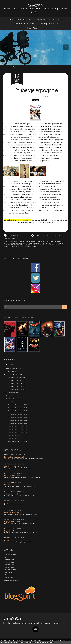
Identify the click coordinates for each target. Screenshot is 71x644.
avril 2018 (9, 577)
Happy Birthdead (10, 531)
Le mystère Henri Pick (12, 475)
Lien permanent (11, 235)
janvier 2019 (10, 562)
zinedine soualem (45, 244)
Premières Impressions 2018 (17, 438)
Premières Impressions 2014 (17, 429)
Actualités (10, 365)
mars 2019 (9, 557)
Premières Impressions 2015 (17, 432)
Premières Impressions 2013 (17, 426)
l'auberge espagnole (32, 241)
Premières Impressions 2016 (17, 435)
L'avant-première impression (18, 402)
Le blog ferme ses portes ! (14, 457)
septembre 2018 (10, 570)
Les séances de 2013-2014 (17, 386)
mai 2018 (8, 575)
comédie (21, 241)
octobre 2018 (10, 567)
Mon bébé (8, 485)
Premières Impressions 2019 (17, 442)
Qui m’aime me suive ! (12, 494)
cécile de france (57, 241)
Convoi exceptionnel (12, 512)
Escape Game (9, 540)
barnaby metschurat (46, 243)
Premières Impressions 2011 (17, 420)
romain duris (46, 241)
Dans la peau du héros (24, 24)
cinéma (11, 241)
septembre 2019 (10, 555)
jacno (36, 244)
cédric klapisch (18, 246)
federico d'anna (31, 246)
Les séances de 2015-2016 (17, 390)
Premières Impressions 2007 (17, 408)
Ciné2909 (36, 5)
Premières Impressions (20, 19)
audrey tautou (23, 243)
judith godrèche (10, 243)
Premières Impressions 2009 (17, 414)
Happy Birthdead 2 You (13, 522)
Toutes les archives (11, 581)
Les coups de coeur (13, 393)
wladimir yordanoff (25, 244)
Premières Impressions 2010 (17, 417)
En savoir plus (47, 642)
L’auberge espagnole (36, 90)
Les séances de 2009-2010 (17, 380)
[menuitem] (20, 19)
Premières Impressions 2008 (17, 411)
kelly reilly (33, 243)
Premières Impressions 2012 (17, 423)
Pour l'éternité (35, 28)
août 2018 (9, 572)
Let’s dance (8, 503)
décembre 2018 (10, 565)
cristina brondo (10, 244)
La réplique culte (50, 24)
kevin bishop (59, 243)
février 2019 (10, 560)
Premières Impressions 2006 (17, 405)
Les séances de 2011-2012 (17, 383)
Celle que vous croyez (12, 466)
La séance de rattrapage (50, 19)
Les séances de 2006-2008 (17, 377)
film (16, 241)
